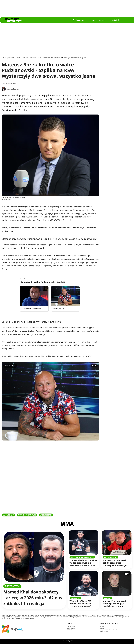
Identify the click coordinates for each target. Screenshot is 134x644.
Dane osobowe (104, 631)
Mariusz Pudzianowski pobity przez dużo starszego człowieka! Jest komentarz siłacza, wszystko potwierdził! (116, 561)
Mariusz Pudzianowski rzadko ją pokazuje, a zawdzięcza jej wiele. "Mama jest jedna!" (116, 602)
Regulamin (103, 626)
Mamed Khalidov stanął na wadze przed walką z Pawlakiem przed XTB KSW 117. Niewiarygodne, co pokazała (83, 561)
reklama (69, 630)
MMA (19, 58)
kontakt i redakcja (72, 626)
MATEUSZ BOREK (46, 515)
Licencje (102, 628)
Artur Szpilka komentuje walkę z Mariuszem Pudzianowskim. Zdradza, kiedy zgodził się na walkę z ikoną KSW (47, 356)
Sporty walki (11, 58)
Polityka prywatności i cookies (108, 630)
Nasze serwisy (67, 641)
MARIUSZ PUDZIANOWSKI (27, 515)
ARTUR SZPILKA (8, 515)
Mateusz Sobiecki (13, 89)
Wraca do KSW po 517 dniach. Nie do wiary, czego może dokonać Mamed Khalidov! (83, 602)
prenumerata (71, 628)
